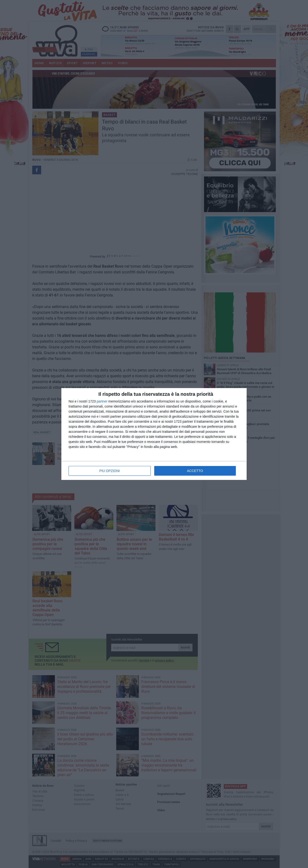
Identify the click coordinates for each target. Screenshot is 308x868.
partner (102, 401)
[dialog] (154, 434)
